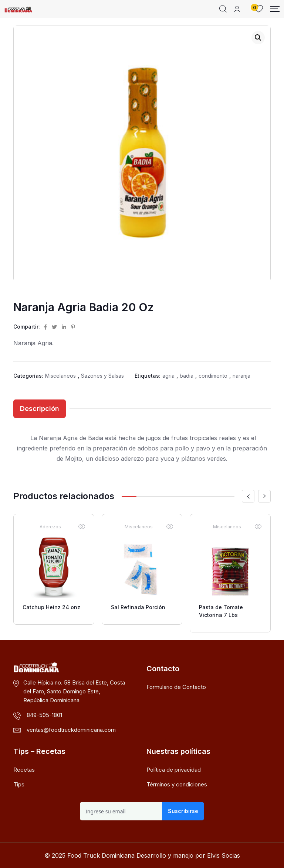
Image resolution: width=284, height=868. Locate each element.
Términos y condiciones (177, 784)
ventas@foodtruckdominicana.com (71, 730)
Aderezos (50, 527)
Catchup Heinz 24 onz (51, 607)
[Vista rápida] (82, 526)
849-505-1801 (44, 715)
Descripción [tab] (40, 409)
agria (168, 376)
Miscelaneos (60, 376)
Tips (19, 784)
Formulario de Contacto (176, 687)
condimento (213, 376)
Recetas (24, 770)
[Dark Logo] (18, 9)
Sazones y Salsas (102, 376)
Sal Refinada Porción (138, 607)
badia (187, 376)
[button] (258, 38)
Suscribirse (183, 811)
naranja (241, 376)
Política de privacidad (174, 770)
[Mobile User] (237, 9)
